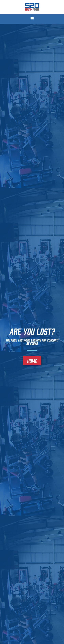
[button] (32, 18)
